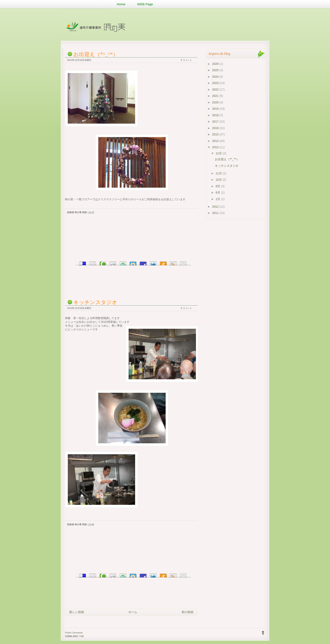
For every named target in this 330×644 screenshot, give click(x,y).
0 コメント (186, 60)
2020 (216, 102)
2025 (216, 70)
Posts (68, 633)
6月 (218, 192)
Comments (77, 633)
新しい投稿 (77, 612)
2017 (216, 122)
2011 (216, 213)
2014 (216, 141)
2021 (216, 96)
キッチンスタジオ (95, 302)
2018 (216, 115)
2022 (216, 90)
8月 (218, 186)
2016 (216, 128)
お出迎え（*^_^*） (96, 54)
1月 (218, 199)
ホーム (133, 612)
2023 (216, 83)
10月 (219, 180)
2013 (216, 147)
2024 (216, 77)
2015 (216, 134)
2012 (216, 207)
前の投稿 (188, 612)
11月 (219, 173)
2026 (216, 64)
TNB (81, 636)
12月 (219, 153)
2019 (216, 109)
